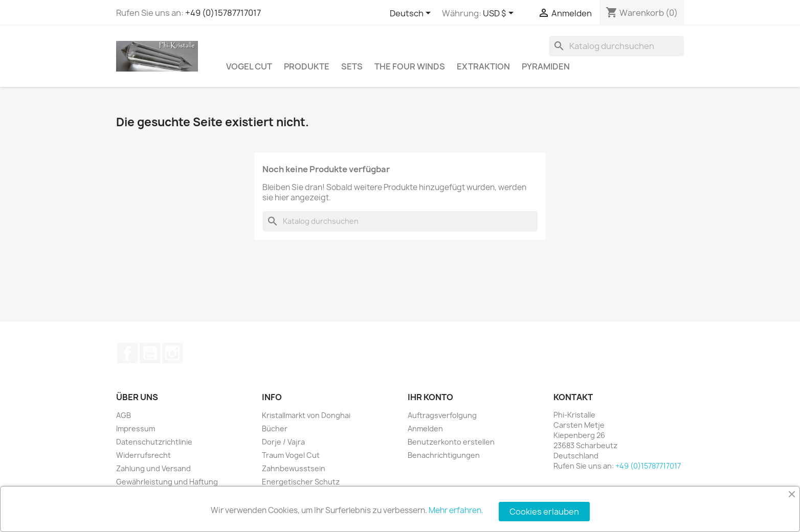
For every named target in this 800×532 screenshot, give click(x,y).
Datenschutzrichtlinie (154, 442)
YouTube (150, 353)
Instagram (172, 353)
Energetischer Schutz (301, 482)
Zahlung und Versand (153, 468)
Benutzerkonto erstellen (451, 442)
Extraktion (483, 66)
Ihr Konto (430, 397)
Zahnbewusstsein (294, 468)
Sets (352, 66)
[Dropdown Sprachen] (412, 14)
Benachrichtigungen (444, 455)
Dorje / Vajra (283, 442)
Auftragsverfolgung (442, 415)
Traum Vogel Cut (291, 455)
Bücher (275, 429)
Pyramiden (546, 66)
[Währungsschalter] (500, 14)
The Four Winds (410, 66)
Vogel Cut (249, 66)
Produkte (307, 66)
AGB (124, 415)
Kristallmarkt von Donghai (306, 415)
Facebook (127, 353)
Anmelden (425, 429)
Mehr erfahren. (456, 510)
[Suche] (616, 46)
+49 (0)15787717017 (223, 13)
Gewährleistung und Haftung (167, 482)
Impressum (136, 429)
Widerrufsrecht (143, 455)
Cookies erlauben (544, 512)
